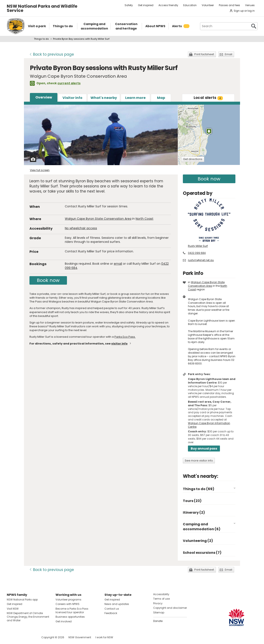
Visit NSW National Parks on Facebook (11, 637)
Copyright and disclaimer (170, 608)
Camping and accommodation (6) (202, 527)
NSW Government (80, 637)
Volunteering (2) (198, 541)
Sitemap (159, 612)
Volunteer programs (68, 600)
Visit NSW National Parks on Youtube (29, 637)
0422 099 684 (197, 253)
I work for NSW (104, 637)
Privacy (158, 603)
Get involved (64, 621)
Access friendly (168, 5)
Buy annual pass (204, 449)
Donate (158, 621)
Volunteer (208, 5)
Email (229, 54)
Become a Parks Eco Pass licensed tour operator (72, 610)
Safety (129, 5)
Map (161, 98)
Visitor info (72, 98)
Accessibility (161, 594)
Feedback (111, 613)
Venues (250, 5)
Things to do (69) (199, 489)
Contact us (112, 609)
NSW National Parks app (22, 600)
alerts (208, 98)
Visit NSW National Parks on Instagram (20, 637)
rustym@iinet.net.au (201, 260)
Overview (44, 97)
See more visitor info (199, 461)
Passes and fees (229, 5)
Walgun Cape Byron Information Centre (209, 425)
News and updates (117, 604)
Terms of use (161, 599)
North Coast (145, 219)
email (118, 264)
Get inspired (146, 5)
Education (190, 5)
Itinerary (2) (194, 513)
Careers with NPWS (67, 604)
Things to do (41, 39)
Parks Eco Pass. (125, 337)
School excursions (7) (202, 553)
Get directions (193, 159)
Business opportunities (70, 617)
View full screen (40, 170)
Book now (48, 280)
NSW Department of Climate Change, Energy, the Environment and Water (28, 617)
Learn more (135, 98)
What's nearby (104, 98)
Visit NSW (13, 609)
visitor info (119, 344)
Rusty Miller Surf (198, 246)
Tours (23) (192, 501)
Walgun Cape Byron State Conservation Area (98, 219)
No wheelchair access (81, 228)
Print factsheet (204, 54)
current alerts (69, 83)
